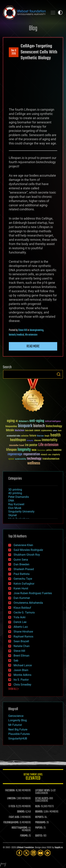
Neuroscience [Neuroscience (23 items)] (41, 451)
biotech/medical (16, 335)
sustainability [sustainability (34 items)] (21, 459)
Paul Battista (22, 574)
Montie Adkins (22, 675)
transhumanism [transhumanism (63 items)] (51, 459)
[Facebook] (19, 853)
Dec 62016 (14, 52)
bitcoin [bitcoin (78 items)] (10, 430)
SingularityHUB (18, 739)
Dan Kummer (22, 598)
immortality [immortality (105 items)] (50, 440)
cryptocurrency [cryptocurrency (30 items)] (46, 431)
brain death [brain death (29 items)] (29, 431)
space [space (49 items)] (11, 459)
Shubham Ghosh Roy (27, 555)
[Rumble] (48, 853)
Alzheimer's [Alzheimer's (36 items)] (24, 422)
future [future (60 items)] (33, 436)
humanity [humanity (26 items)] (30, 441)
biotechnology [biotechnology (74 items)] (54, 426)
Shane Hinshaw (23, 632)
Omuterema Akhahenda (28, 603)
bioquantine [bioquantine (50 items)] (11, 426)
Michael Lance (23, 665)
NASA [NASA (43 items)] (34, 450)
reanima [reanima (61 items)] (57, 450)
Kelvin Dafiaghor (24, 584)
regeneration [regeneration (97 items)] (32, 454)
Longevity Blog (18, 720)
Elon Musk (15, 508)
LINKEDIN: (11, 799)
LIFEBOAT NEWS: (43, 791)
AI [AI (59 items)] (17, 421)
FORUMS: (24, 836)
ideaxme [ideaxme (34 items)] (37, 441)
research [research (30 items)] (44, 455)
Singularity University (21, 512)
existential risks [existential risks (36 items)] (13, 436)
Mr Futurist (15, 725)
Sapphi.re (59, 848)
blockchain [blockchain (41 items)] (20, 431)
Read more (33, 346)
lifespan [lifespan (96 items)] (11, 450)
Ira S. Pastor (21, 680)
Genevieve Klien (23, 545)
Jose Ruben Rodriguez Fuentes (33, 593)
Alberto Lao (21, 627)
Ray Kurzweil (16, 504)
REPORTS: (40, 817)
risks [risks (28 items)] (50, 455)
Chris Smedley (22, 685)
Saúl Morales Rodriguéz (28, 550)
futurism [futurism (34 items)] (40, 436)
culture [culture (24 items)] (55, 431)
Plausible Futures (19, 734)
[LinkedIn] (33, 853)
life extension (31, 335)
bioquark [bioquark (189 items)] (25, 426)
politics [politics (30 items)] (49, 450)
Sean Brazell (21, 641)
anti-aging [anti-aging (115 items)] (37, 421)
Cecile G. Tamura (24, 612)
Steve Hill (23, 330)
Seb (16, 661)
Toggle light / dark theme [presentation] (60, 13)
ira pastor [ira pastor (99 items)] (31, 445)
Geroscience (16, 716)
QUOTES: (39, 836)
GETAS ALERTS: (42, 799)
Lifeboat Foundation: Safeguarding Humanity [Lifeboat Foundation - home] (24, 13)
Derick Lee (20, 622)
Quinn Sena (21, 560)
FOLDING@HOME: (11, 823)
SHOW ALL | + (14, 689)
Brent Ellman (21, 656)
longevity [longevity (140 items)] (24, 450)
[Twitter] (26, 853)
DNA (11, 501)
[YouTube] (40, 853)
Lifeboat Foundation (25, 848)
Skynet (12, 515)
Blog (33, 29)
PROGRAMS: (41, 823)
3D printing (15, 490)
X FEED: (12, 806)
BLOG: (38, 806)
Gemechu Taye (23, 579)
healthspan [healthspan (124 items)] (18, 440)
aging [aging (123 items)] (11, 421)
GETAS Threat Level (33, 777)
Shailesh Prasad (24, 569)
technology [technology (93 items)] (34, 459)
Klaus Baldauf (22, 608)
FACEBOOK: (10, 791)
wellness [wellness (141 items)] (34, 463)
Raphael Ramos (23, 637)
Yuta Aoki (20, 617)
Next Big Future (18, 729)
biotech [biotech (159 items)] (39, 426)
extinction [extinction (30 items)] (25, 436)
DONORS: (21, 812)
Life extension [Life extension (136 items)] (48, 445)
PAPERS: (39, 828)
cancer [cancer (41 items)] (37, 431)
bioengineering (37, 330)
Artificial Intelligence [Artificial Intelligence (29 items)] (53, 422)
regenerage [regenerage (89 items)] (15, 454)
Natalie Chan (22, 646)
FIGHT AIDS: (14, 817)
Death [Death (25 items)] (60, 431)
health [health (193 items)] (56, 435)
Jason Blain (21, 670)
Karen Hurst (21, 588)
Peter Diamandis (19, 497)
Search (59, 374)
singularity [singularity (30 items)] (56, 455)
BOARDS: (39, 812)
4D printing (15, 493)
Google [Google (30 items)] (47, 436)
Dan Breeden (21, 564)
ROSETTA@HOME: (20, 828)
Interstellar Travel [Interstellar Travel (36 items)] (17, 446)
